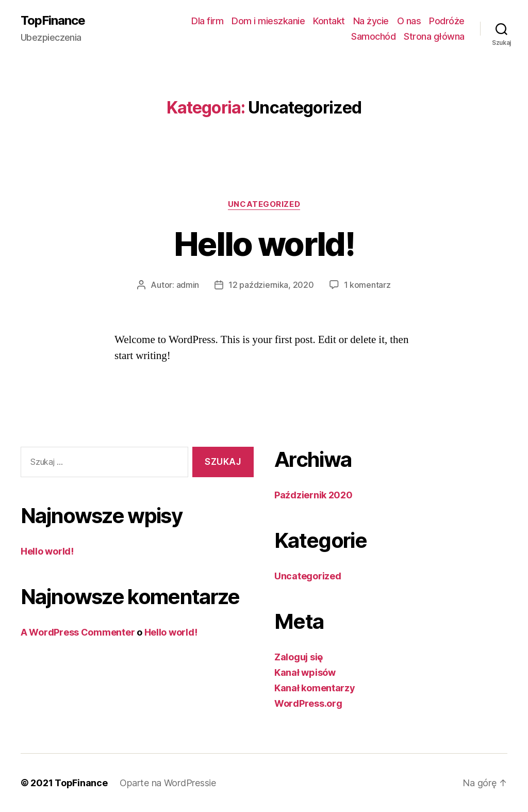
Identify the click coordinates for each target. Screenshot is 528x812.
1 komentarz (367, 285)
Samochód (373, 36)
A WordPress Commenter (78, 632)
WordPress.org (308, 703)
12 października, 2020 (271, 285)
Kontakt (329, 21)
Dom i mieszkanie (268, 21)
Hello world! (264, 244)
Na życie (371, 21)
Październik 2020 (313, 495)
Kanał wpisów (305, 672)
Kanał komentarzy (315, 688)
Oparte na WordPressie (168, 783)
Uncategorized (264, 204)
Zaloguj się (299, 657)
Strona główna (434, 36)
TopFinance (53, 21)
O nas (409, 21)
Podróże (447, 21)
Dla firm (207, 21)
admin (188, 285)
